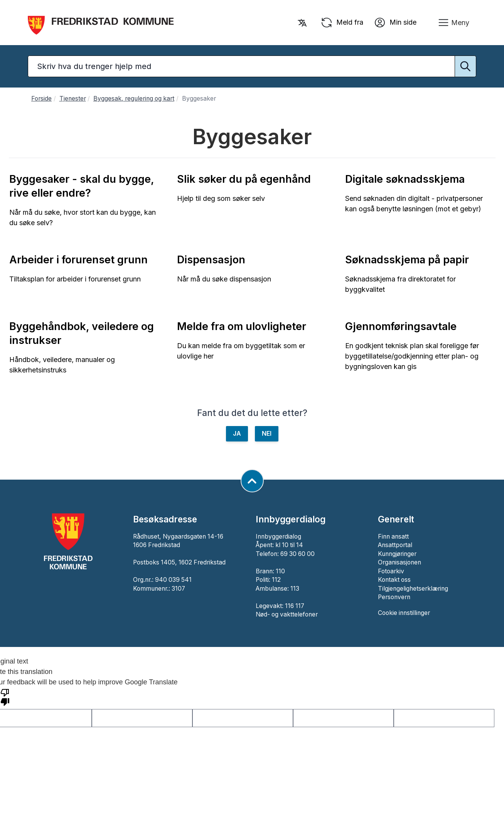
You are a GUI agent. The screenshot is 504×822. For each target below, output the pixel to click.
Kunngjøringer (397, 554)
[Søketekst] (252, 66)
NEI (267, 434)
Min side (395, 23)
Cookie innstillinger (404, 613)
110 (280, 571)
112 (276, 580)
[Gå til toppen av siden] (252, 481)
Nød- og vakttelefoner (287, 614)
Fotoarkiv (391, 571)
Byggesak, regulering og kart (134, 99)
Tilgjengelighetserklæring (413, 589)
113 (295, 589)
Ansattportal (395, 545)
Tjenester (73, 99)
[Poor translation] (5, 697)
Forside (41, 99)
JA (237, 434)
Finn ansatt (393, 536)
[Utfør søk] (465, 66)
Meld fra (342, 23)
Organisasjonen (399, 562)
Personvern (394, 597)
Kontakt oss (394, 580)
